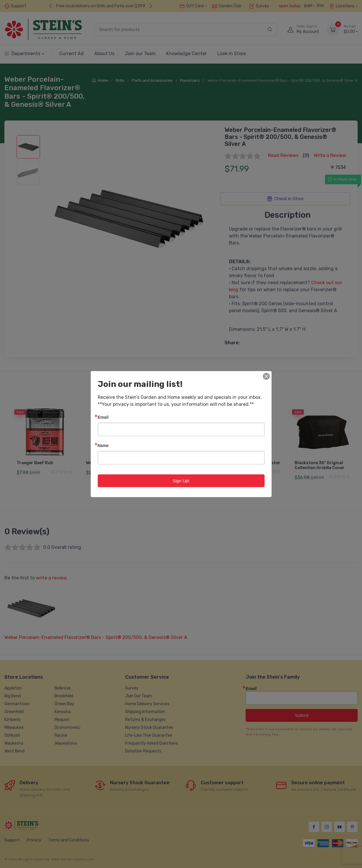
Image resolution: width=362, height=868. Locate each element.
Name (103, 445)
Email (103, 417)
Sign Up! (181, 480)
